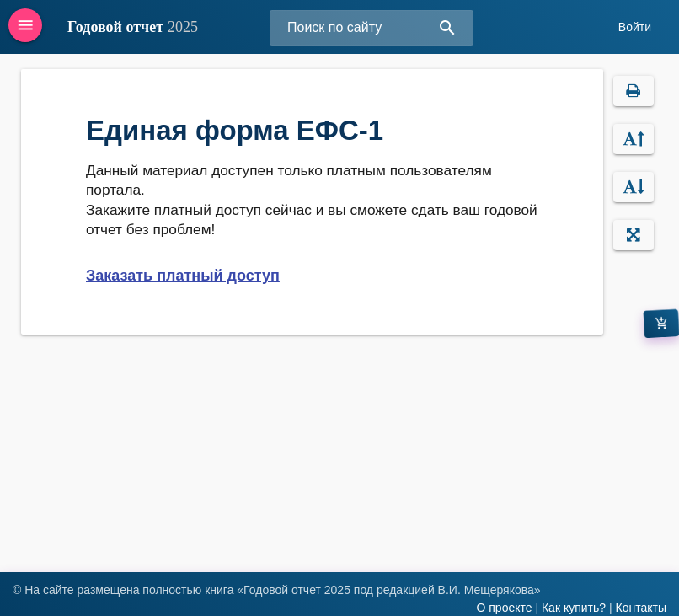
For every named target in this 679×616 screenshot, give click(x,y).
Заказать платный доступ (183, 276)
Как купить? (574, 608)
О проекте (504, 608)
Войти (635, 27)
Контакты (641, 608)
